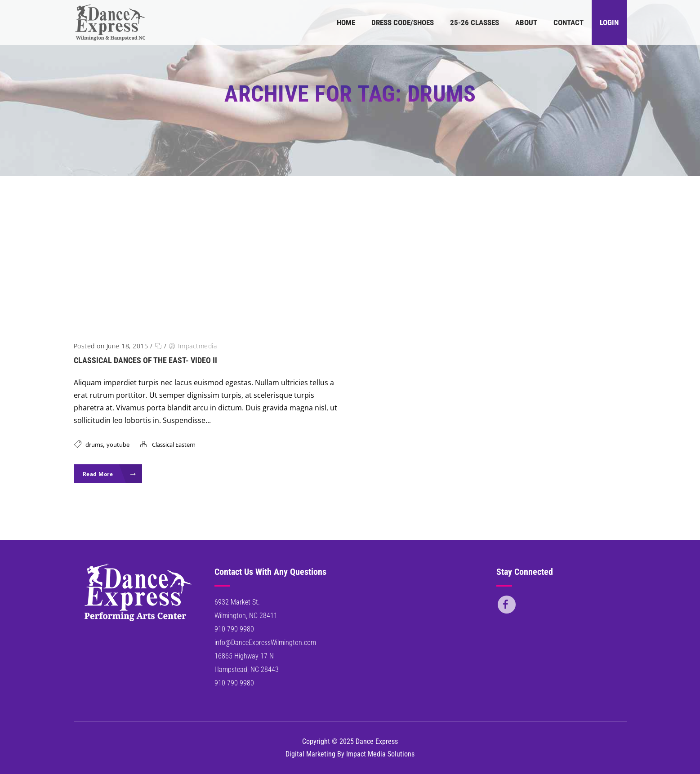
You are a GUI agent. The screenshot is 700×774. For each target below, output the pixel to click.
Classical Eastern (174, 445)
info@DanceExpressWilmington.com (265, 643)
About (526, 22)
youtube (118, 445)
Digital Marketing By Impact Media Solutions (350, 754)
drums (94, 445)
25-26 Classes (475, 22)
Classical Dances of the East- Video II (145, 360)
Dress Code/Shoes (403, 22)
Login (609, 22)
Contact (568, 22)
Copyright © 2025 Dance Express (350, 741)
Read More (109, 474)
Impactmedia (198, 346)
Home (346, 22)
